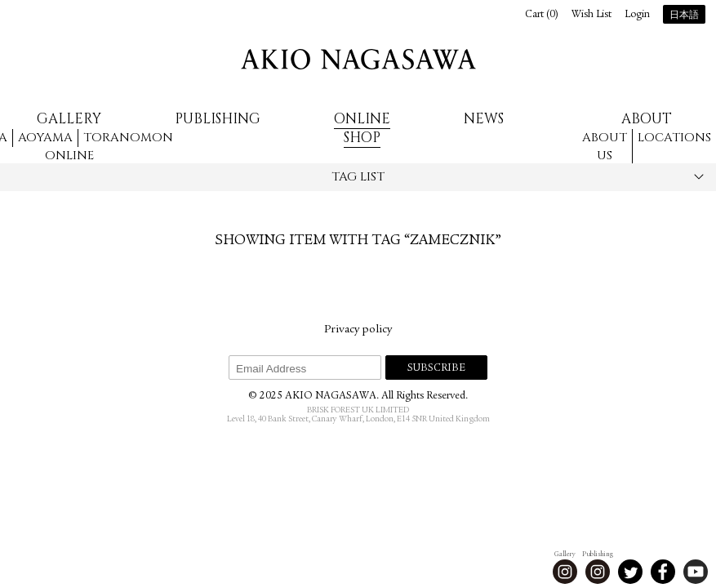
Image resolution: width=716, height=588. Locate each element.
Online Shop (362, 128)
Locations (674, 138)
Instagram (565, 572)
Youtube (696, 572)
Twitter (630, 572)
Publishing (218, 119)
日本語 (684, 16)
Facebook (663, 572)
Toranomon (128, 138)
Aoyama (45, 138)
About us (605, 147)
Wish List (591, 15)
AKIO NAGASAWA (358, 59)
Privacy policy (358, 330)
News (484, 119)
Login (637, 15)
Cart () (542, 15)
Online (69, 156)
